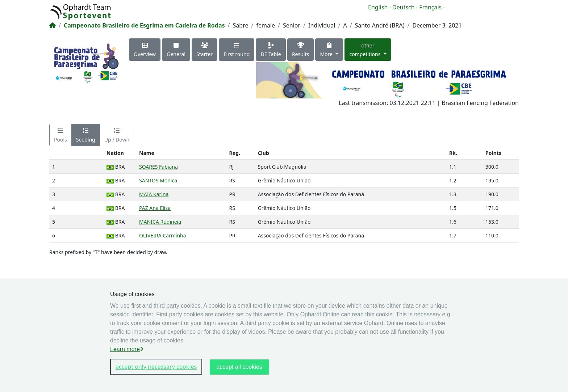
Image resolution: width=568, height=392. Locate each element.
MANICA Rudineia (160, 222)
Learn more (127, 349)
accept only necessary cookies (156, 367)
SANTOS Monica (158, 180)
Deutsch (404, 7)
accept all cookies (239, 367)
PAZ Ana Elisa (155, 208)
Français (430, 7)
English (378, 7)
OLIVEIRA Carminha (163, 235)
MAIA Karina (154, 194)
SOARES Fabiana (158, 167)
